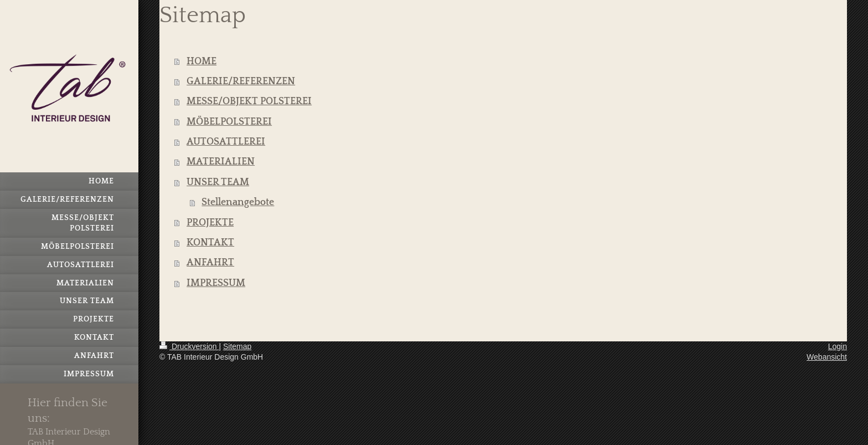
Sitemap (237, 346)
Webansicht (827, 357)
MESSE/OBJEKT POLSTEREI (249, 101)
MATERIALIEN (221, 162)
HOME (201, 62)
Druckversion (189, 346)
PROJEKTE (210, 223)
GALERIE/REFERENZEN (241, 81)
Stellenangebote (238, 202)
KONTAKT (210, 243)
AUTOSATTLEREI (226, 142)
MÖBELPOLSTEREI (229, 122)
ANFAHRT (210, 263)
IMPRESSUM (216, 283)
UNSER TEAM (218, 182)
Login (838, 346)
